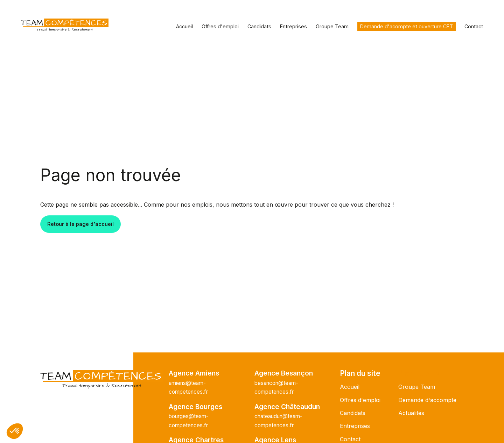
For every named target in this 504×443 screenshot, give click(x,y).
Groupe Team (332, 26)
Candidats (259, 26)
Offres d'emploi (220, 26)
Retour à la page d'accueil (80, 224)
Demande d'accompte (427, 400)
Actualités (411, 413)
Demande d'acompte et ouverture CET (407, 26)
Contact (474, 26)
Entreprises (293, 26)
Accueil (184, 26)
